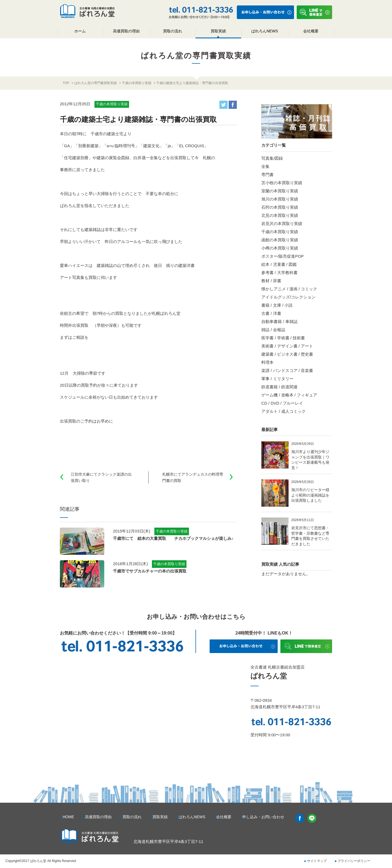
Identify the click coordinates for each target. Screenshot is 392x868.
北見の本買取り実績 (280, 215)
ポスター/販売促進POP (283, 256)
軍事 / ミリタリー (277, 379)
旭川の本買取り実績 (280, 199)
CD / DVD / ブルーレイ (282, 403)
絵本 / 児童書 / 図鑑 (279, 264)
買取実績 (218, 31)
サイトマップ (317, 861)
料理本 (267, 362)
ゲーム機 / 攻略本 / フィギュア (289, 395)
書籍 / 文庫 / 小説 (277, 305)
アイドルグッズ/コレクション (288, 297)
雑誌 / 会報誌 (273, 330)
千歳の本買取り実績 (280, 232)
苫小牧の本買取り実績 (282, 183)
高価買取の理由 (126, 31)
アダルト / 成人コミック (284, 411)
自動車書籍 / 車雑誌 (279, 321)
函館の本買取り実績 (280, 240)
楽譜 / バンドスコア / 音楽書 (287, 370)
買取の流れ (173, 31)
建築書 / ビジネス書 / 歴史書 (287, 354)
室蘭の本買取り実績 (280, 191)
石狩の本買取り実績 (280, 207)
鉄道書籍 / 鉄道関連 (279, 387)
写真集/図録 (272, 158)
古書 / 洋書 (271, 313)
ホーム (80, 31)
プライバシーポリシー (354, 861)
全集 (265, 166)
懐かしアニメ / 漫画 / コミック (289, 289)
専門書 (267, 175)
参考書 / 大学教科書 (279, 273)
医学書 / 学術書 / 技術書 (283, 338)
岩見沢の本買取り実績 (282, 224)
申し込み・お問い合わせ (263, 817)
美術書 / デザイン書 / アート (287, 346)
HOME (68, 817)
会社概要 (311, 31)
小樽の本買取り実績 (280, 248)
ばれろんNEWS (265, 31)
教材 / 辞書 (271, 281)
